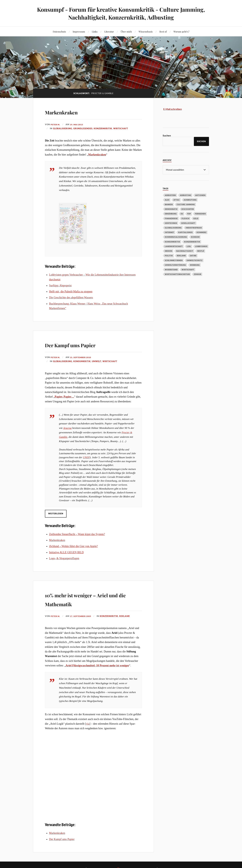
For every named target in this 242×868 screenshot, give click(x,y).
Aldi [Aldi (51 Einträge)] (167, 200)
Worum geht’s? (181, 31)
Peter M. (56, 124)
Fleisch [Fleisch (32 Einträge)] (186, 218)
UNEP (86, 457)
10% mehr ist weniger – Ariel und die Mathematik (89, 599)
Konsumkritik (82, 361)
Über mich (126, 31)
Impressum (79, 31)
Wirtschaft (121, 128)
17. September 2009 (82, 616)
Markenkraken (68, 112)
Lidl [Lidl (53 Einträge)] (189, 246)
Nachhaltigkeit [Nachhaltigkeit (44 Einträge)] (185, 251)
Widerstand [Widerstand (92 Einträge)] (171, 269)
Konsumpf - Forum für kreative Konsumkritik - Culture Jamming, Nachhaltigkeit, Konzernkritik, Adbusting (121, 13)
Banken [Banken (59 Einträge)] (169, 204)
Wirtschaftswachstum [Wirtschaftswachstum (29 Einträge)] (177, 274)
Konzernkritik (103, 128)
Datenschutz (59, 31)
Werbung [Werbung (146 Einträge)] (195, 265)
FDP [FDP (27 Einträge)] (189, 213)
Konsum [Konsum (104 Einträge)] (195, 237)
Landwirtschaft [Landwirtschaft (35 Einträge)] (174, 246)
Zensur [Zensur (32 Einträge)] (198, 274)
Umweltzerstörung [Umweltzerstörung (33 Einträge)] (175, 265)
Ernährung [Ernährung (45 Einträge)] (171, 213)
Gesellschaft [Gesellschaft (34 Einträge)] (188, 223)
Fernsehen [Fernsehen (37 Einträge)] (200, 213)
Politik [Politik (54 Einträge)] (169, 255)
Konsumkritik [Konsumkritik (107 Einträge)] (172, 242)
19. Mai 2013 (78, 124)
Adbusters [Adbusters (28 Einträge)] (170, 195)
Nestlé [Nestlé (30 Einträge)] (201, 251)
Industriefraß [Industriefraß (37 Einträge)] (194, 228)
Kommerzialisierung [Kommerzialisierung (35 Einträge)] (176, 237)
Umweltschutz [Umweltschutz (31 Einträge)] (195, 260)
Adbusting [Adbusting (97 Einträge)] (186, 195)
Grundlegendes (83, 128)
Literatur (109, 31)
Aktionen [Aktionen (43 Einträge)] (200, 195)
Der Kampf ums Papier (81, 344)
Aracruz (68, 428)
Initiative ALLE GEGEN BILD (66, 552)
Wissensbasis (146, 31)
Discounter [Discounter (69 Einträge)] (188, 209)
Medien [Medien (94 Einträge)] (169, 251)
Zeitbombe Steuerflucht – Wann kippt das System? (77, 534)
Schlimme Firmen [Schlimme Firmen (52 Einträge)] (174, 260)
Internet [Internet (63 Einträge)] (170, 232)
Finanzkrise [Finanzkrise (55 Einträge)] (171, 218)
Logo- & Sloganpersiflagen (64, 558)
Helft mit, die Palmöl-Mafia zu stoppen (71, 291)
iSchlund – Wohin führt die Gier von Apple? (73, 546)
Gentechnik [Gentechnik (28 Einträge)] (171, 223)
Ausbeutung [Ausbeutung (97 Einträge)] (190, 200)
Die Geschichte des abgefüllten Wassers (71, 297)
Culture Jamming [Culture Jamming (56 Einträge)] (186, 204)
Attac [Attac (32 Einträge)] (177, 200)
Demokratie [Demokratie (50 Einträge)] (171, 209)
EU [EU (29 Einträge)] (182, 213)
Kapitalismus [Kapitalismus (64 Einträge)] (185, 232)
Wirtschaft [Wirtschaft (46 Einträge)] (188, 269)
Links (95, 31)
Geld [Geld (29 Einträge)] (196, 218)
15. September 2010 (82, 357)
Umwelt (97, 361)
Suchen (167, 135)
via (88, 724)
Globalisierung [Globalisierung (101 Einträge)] (173, 228)
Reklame (127, 616)
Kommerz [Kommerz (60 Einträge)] (202, 232)
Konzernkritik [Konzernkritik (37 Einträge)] (192, 242)
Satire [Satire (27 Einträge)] (193, 255)
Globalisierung (63, 128)
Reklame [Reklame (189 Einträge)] (181, 255)
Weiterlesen (56, 514)
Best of (163, 31)
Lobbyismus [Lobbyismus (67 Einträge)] (201, 246)
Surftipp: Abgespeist (60, 285)
